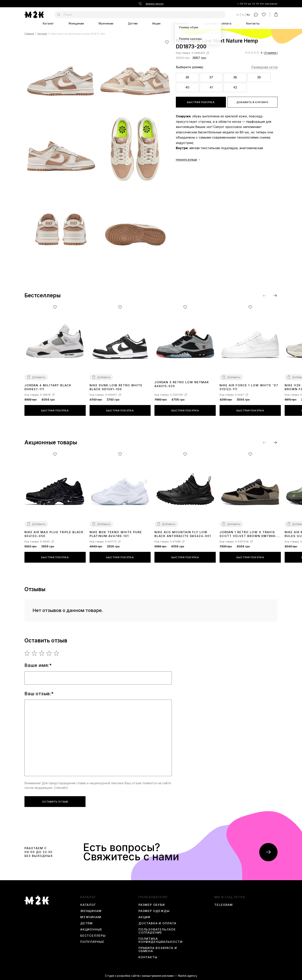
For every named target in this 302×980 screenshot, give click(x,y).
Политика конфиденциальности (160, 940)
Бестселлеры (93, 936)
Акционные (91, 930)
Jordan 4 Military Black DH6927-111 (48, 387)
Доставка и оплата (218, 23)
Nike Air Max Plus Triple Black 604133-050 (54, 534)
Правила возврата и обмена (158, 950)
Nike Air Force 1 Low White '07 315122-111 (249, 387)
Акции (156, 23)
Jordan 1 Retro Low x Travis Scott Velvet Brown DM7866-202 (248, 534)
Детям (133, 23)
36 (187, 77)
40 (187, 87)
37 (211, 77)
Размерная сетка (264, 67)
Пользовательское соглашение (157, 931)
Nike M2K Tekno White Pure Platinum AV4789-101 (116, 534)
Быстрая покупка (201, 102)
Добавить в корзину (252, 102)
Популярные (92, 942)
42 (235, 87)
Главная (29, 34)
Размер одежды (154, 911)
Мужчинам (106, 23)
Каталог (48, 23)
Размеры (181, 23)
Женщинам (76, 23)
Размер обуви (152, 905)
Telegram (224, 905)
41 (211, 87)
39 (259, 77)
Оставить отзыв (55, 802)
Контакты (253, 23)
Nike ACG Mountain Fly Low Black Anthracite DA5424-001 (183, 534)
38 (235, 77)
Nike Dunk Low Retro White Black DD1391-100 (116, 387)
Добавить (39, 377)
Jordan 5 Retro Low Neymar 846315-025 (182, 384)
